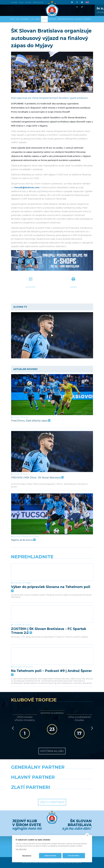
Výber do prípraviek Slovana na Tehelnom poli (51, 588)
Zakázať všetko (50, 856)
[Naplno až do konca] (52, 514)
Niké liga (26, 417)
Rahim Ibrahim (34, 536)
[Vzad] (12, 728)
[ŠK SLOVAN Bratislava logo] (52, 9)
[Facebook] (72, 2)
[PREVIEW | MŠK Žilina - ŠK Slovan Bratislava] (52, 452)
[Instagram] (77, 7)
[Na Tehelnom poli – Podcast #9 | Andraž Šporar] (52, 656)
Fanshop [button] (87, 19)
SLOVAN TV (79, 19)
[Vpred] (92, 728)
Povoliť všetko (74, 856)
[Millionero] (73, 783)
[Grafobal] (31, 783)
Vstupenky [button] (25, 19)
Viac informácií (21, 849)
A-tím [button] (32, 19)
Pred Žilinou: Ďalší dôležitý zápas (30, 421)
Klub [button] (18, 19)
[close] (87, 835)
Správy (44, 19)
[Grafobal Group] (73, 793)
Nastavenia (27, 856)
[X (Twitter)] (77, 2)
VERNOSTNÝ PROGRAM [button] (65, 19)
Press (21, 2)
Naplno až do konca (23, 540)
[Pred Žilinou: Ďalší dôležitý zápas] (52, 395)
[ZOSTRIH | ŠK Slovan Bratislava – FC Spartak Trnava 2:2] (52, 614)
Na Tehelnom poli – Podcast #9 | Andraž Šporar (51, 672)
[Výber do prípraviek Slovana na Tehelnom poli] (52, 572)
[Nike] (52, 773)
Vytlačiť (73, 287)
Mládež (28, 583)
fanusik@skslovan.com (27, 188)
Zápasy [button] (38, 19)
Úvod (12, 19)
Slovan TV (26, 474)
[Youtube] (82, 2)
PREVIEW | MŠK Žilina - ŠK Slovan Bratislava (37, 478)
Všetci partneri (52, 802)
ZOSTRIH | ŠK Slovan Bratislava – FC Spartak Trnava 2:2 (49, 631)
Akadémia (52, 19)
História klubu (52, 751)
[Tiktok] (82, 7)
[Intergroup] (31, 793)
